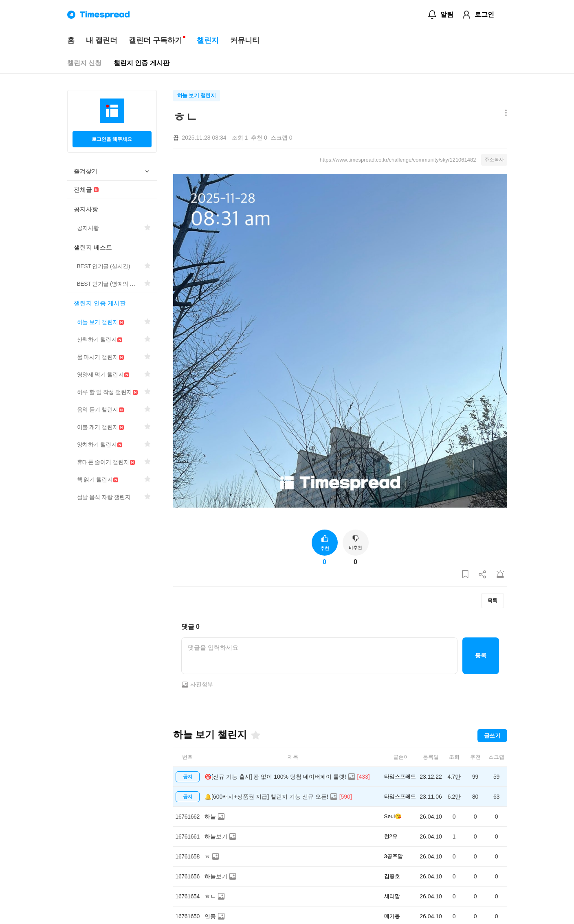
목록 (493, 600)
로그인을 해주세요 (112, 139)
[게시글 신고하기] (500, 575)
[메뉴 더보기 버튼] (504, 113)
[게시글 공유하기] (483, 575)
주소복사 (494, 160)
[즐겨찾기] (255, 735)
